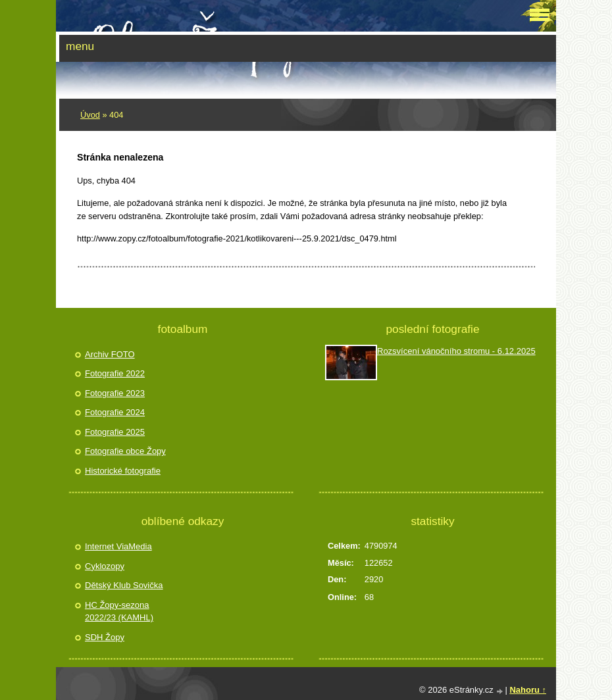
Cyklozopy (105, 566)
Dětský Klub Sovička (124, 585)
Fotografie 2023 (115, 393)
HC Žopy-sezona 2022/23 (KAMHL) (119, 612)
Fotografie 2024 (115, 412)
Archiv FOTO (110, 354)
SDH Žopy (105, 637)
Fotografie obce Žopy (125, 451)
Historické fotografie (123, 471)
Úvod (90, 115)
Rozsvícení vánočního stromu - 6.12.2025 (456, 351)
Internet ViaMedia (118, 546)
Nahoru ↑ (528, 690)
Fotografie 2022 (115, 373)
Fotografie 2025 (115, 432)
